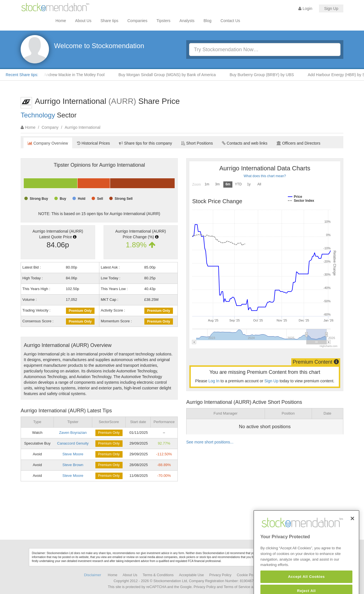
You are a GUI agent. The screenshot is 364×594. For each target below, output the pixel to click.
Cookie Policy (248, 575)
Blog (207, 21)
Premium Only (80, 311)
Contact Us (230, 21)
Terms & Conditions (158, 575)
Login (305, 8)
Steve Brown (73, 465)
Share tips (109, 21)
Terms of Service (237, 587)
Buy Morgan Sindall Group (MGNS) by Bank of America (169, 75)
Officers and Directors (298, 143)
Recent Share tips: (22, 75)
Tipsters (163, 21)
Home (61, 21)
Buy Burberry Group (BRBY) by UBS (264, 75)
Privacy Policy (220, 575)
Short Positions (197, 143)
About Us (83, 21)
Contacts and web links (245, 143)
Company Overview (48, 143)
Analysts (187, 21)
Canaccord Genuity (73, 443)
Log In (214, 381)
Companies (137, 21)
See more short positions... (210, 442)
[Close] (352, 530)
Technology (38, 115)
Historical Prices (93, 143)
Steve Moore (73, 454)
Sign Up (331, 8)
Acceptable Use (191, 575)
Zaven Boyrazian (73, 433)
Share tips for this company (145, 143)
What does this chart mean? (265, 176)
